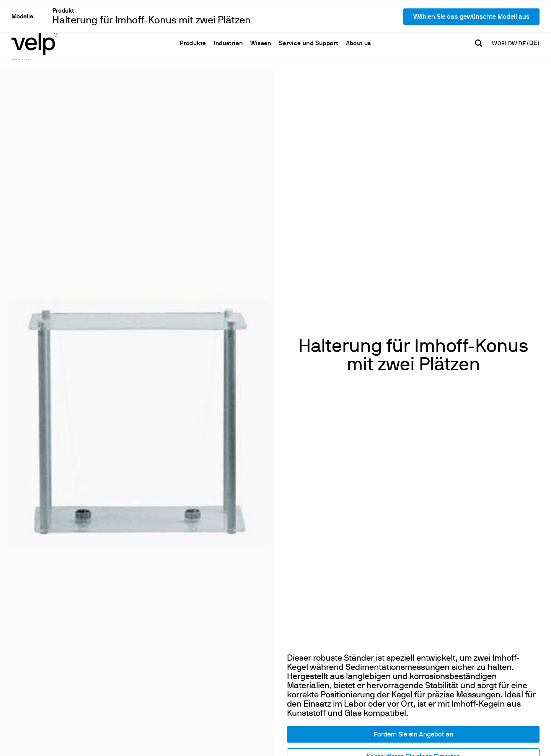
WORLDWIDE (509, 16)
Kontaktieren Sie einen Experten (413, 646)
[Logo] (34, 16)
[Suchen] (479, 16)
